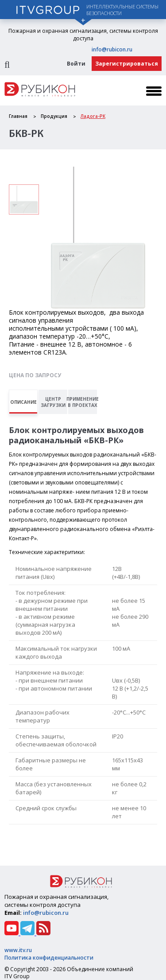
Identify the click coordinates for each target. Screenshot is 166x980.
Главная (18, 116)
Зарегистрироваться (127, 64)
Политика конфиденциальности (49, 958)
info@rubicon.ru (112, 49)
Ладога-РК (93, 116)
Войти (76, 64)
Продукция (54, 116)
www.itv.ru (18, 950)
